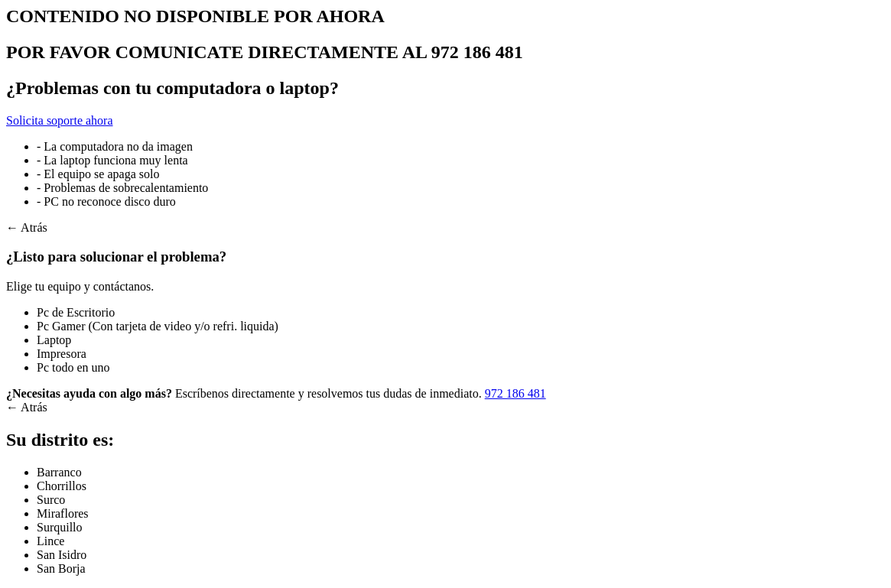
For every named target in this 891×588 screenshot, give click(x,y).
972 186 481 (515, 393)
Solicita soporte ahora (60, 120)
